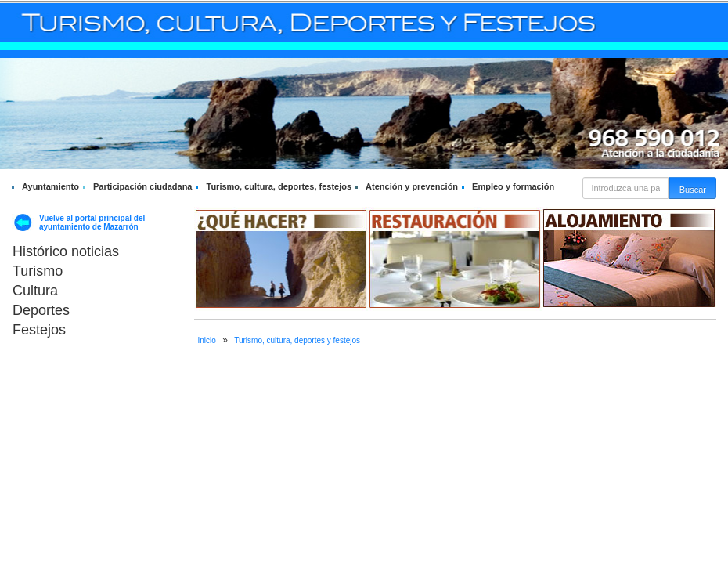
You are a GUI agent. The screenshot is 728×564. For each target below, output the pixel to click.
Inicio (207, 340)
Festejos (39, 330)
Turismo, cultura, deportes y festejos (297, 340)
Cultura (35, 291)
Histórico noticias (66, 251)
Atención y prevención (412, 186)
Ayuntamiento (50, 186)
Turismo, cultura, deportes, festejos (279, 186)
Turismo (38, 271)
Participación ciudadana (143, 186)
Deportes (41, 310)
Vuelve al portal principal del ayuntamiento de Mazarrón (92, 222)
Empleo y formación (513, 186)
